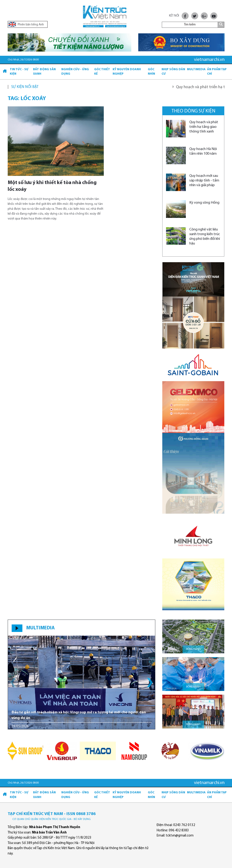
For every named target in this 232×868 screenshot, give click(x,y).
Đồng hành (193, 649)
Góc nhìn (151, 72)
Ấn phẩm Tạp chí (217, 72)
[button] (150, 683)
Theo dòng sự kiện (193, 111)
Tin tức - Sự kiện (19, 72)
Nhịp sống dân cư (173, 72)
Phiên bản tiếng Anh (26, 24)
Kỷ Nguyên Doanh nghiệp (127, 72)
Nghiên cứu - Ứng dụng (75, 72)
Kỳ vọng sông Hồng (204, 203)
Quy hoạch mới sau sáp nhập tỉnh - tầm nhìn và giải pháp (204, 181)
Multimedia (196, 69)
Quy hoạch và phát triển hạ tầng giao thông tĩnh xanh (204, 127)
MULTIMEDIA (40, 628)
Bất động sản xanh (44, 72)
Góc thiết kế (102, 72)
